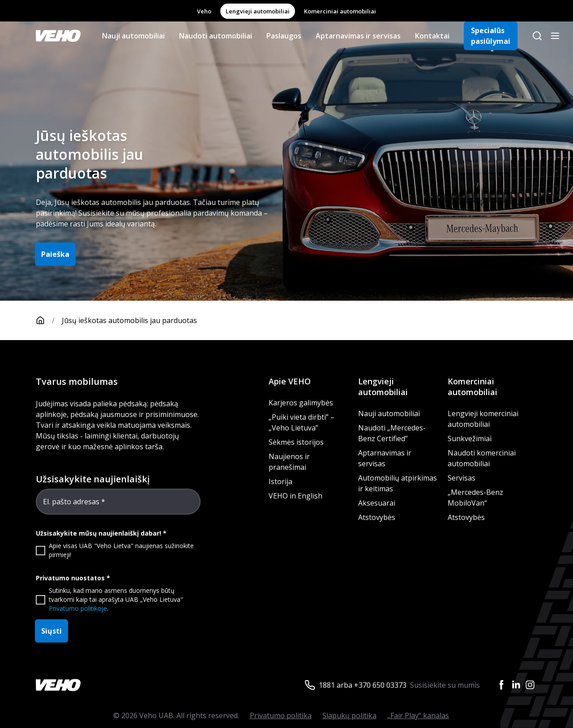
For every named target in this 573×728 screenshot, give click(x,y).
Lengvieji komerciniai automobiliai (483, 419)
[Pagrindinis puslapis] (49, 320)
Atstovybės (377, 517)
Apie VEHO (290, 381)
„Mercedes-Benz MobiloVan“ (475, 498)
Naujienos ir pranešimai (289, 462)
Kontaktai (432, 36)
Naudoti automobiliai (216, 36)
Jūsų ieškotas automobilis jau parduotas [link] (129, 320)
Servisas (462, 478)
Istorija (280, 481)
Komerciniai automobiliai (340, 11)
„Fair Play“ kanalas (418, 715)
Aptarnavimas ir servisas (358, 36)
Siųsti (51, 631)
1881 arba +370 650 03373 (363, 685)
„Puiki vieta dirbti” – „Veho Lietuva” (301, 422)
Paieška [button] (55, 254)
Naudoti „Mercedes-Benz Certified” (392, 433)
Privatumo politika (281, 715)
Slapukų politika (349, 715)
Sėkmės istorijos (296, 442)
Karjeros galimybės (301, 403)
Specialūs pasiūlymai (491, 36)
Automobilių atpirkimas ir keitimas (398, 483)
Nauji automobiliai (133, 36)
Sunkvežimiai (470, 439)
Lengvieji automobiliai (258, 11)
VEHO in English (295, 496)
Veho (204, 11)
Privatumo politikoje (78, 608)
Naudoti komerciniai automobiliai (482, 458)
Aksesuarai (377, 503)
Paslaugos (284, 36)
